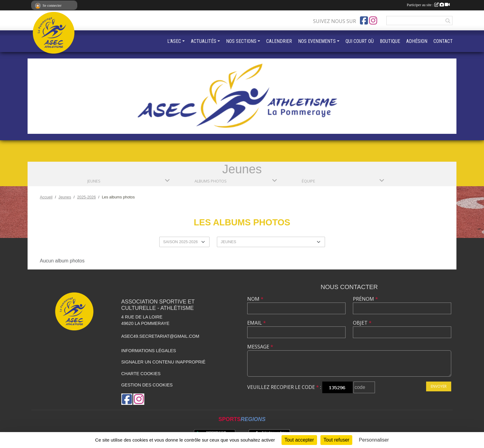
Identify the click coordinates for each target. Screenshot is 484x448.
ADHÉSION (417, 41)
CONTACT (443, 41)
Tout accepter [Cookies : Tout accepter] (299, 440)
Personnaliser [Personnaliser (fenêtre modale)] (374, 440)
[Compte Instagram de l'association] (373, 21)
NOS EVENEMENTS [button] (317, 41)
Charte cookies (141, 374)
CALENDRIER (279, 41)
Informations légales (149, 351)
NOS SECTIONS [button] (241, 41)
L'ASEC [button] (174, 41)
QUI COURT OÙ (360, 41)
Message (260, 347)
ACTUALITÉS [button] (204, 41)
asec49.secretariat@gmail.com (160, 336)
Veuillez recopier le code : (284, 387)
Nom (255, 299)
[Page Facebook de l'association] (364, 21)
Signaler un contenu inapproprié (163, 362)
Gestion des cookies (147, 385)
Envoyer (439, 386)
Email (257, 323)
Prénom (365, 299)
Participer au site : (428, 5)
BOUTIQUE (390, 41)
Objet (362, 323)
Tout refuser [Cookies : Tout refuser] (336, 440)
